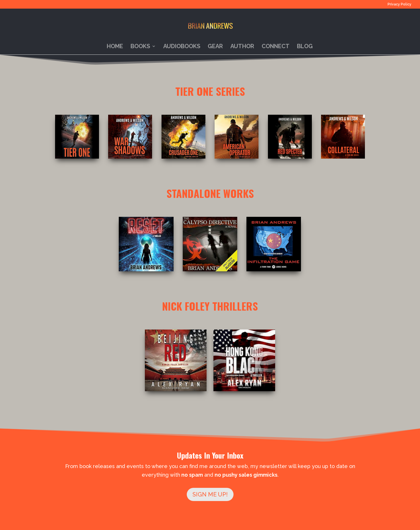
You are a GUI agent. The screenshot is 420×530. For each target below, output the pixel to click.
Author (242, 47)
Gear (215, 47)
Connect (276, 47)
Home (115, 47)
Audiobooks (182, 47)
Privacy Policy (399, 4)
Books (140, 47)
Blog (305, 47)
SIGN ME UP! (210, 494)
